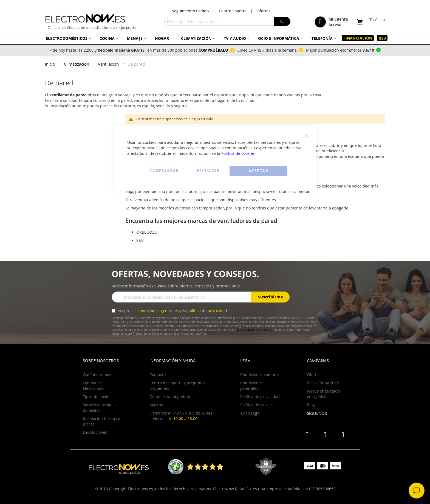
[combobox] (227, 21)
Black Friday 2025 (323, 383)
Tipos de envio (96, 397)
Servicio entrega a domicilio (99, 408)
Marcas (156, 405)
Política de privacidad (260, 397)
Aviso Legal (250, 413)
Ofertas (264, 11)
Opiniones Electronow (93, 386)
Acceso (335, 25)
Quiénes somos (97, 375)
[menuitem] (68, 38)
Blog (311, 405)
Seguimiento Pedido (190, 11)
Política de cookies (238, 153)
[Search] (282, 21)
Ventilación (109, 64)
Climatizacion (77, 64)
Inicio (51, 64)
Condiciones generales (251, 386)
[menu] (215, 38)
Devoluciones (95, 432)
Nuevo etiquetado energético (323, 394)
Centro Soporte (233, 11)
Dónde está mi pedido (170, 397)
